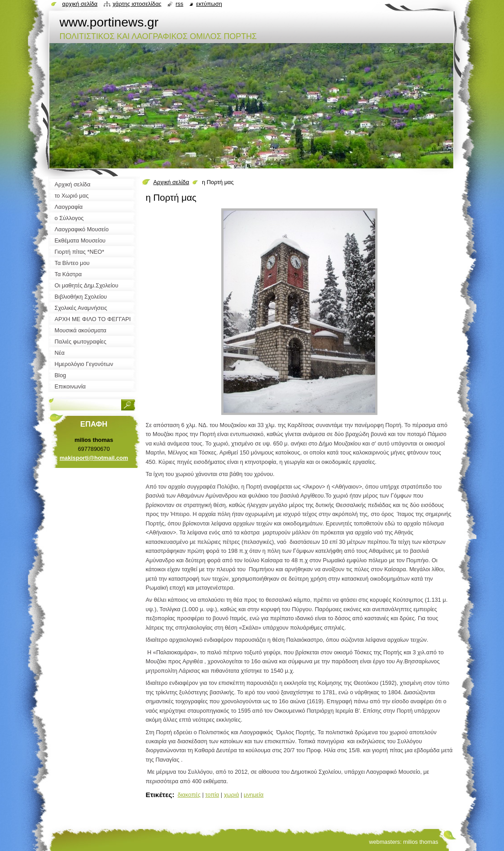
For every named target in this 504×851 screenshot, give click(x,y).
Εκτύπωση (209, 4)
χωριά (232, 795)
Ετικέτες (159, 795)
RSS (179, 4)
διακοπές (189, 795)
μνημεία (254, 795)
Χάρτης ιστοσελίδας (137, 4)
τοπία (212, 795)
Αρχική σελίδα (171, 182)
